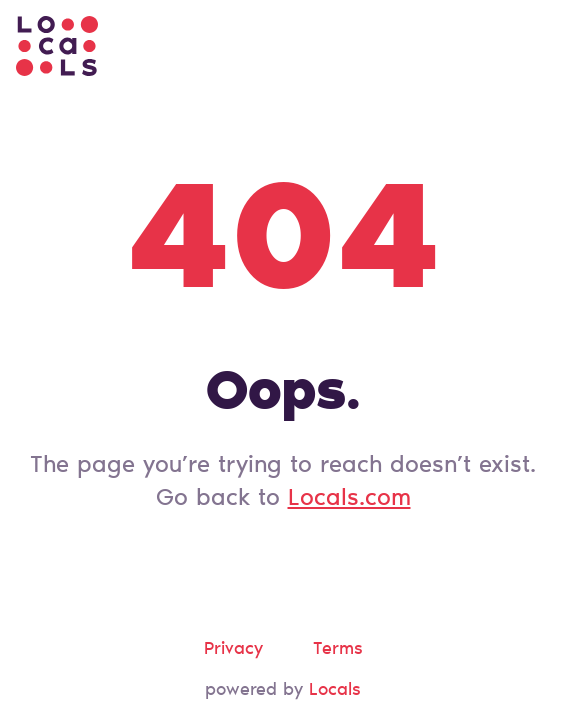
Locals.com (349, 499)
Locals (335, 691)
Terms (338, 650)
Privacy (233, 650)
